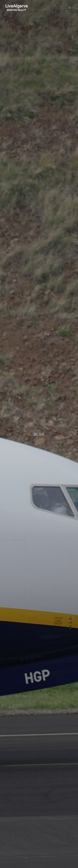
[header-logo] (17, 8)
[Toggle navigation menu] (70, 8)
